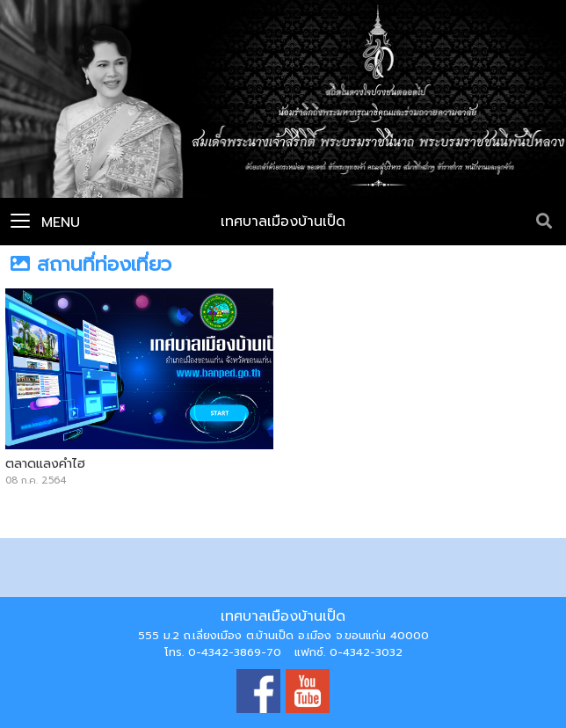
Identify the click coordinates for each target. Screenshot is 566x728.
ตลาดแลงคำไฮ (45, 463)
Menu (45, 222)
